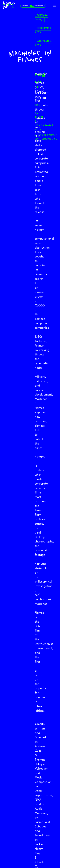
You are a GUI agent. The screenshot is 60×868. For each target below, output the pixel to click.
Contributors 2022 (43, 43)
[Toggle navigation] (54, 6)
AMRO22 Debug (41, 17)
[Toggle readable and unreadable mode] (33, 6)
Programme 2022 (43, 30)
